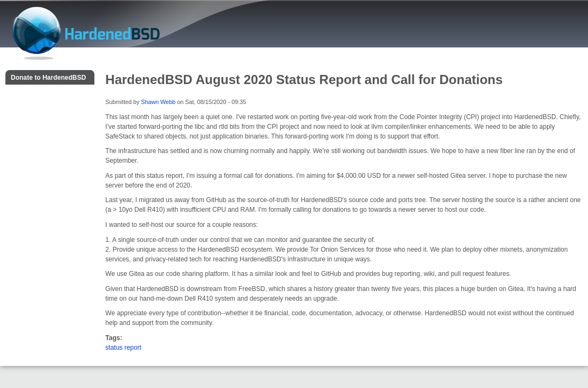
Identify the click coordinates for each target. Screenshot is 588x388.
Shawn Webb (158, 102)
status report (123, 348)
